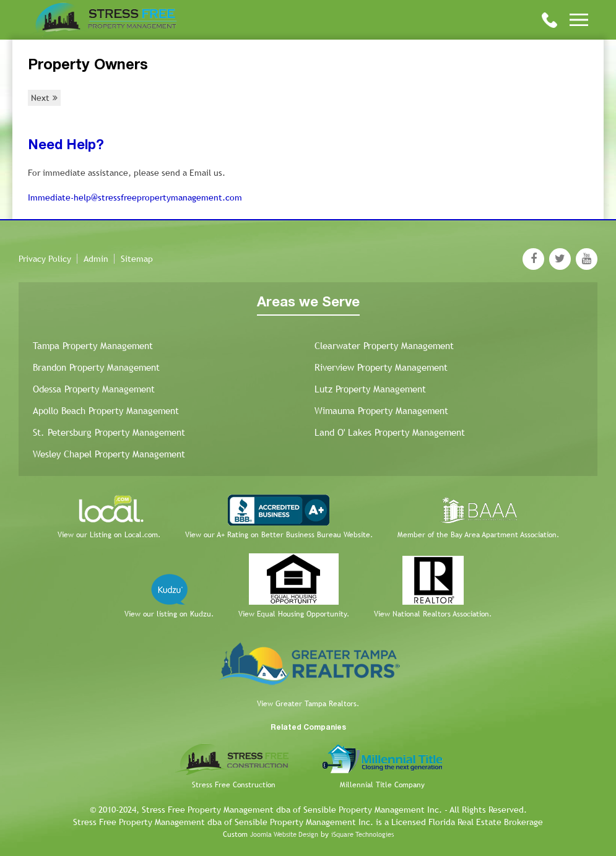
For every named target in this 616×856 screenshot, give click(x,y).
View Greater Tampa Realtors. (308, 704)
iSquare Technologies (362, 834)
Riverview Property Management (381, 367)
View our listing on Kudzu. (169, 614)
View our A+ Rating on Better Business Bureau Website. (279, 535)
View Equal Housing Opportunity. (294, 614)
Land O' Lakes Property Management (390, 432)
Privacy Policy (45, 259)
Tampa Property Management (93, 346)
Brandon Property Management (96, 367)
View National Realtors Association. (433, 614)
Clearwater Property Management (384, 346)
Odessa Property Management (94, 389)
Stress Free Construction (234, 785)
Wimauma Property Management (381, 411)
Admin (96, 259)
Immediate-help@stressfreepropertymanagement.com (135, 197)
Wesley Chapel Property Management (109, 454)
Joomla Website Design (284, 834)
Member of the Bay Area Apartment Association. (478, 535)
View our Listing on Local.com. (109, 535)
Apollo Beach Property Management (106, 411)
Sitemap (137, 259)
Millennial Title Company (382, 785)
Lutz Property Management (370, 389)
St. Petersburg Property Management (109, 432)
